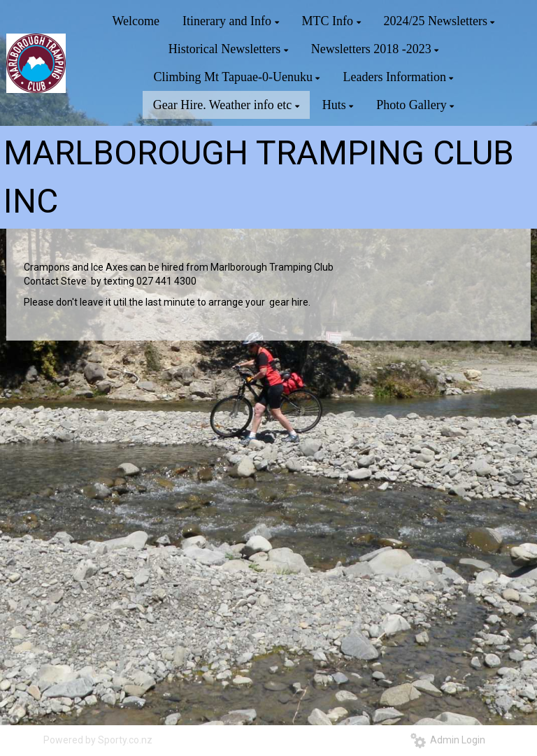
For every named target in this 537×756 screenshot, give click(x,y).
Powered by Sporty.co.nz (98, 740)
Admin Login (448, 740)
